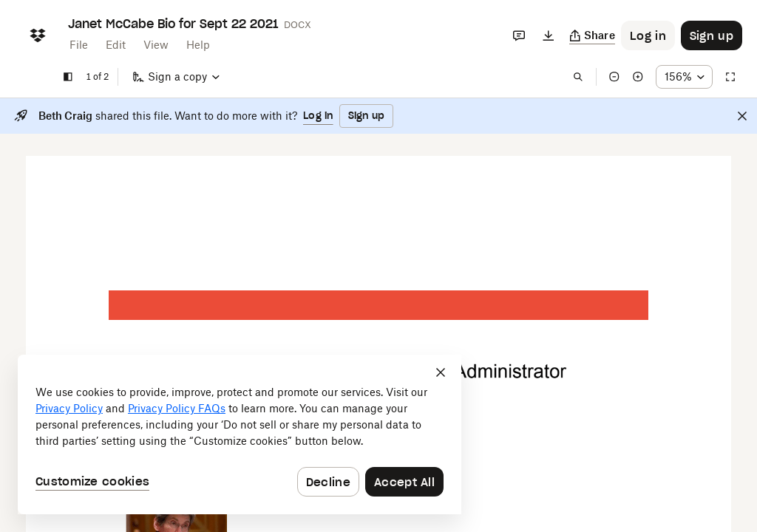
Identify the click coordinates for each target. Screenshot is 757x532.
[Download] (549, 35)
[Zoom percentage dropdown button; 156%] (684, 77)
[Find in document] (578, 77)
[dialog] (240, 434)
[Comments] (519, 35)
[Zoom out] (614, 77)
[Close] (742, 116)
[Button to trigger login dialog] (648, 35)
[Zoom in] (638, 77)
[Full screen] (730, 77)
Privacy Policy (69, 408)
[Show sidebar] (68, 77)
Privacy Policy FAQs (177, 408)
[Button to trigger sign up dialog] (712, 35)
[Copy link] (593, 35)
